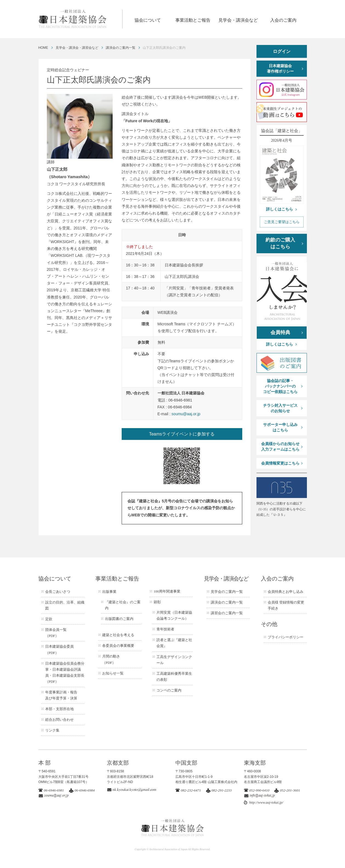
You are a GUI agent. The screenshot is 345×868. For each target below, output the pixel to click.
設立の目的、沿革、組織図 (65, 605)
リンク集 (52, 730)
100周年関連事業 (167, 591)
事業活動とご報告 (193, 20)
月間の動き (111, 659)
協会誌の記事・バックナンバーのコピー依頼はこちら (280, 386)
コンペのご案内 (169, 690)
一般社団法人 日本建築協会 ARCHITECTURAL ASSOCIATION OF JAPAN (80, 19)
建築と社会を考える (118, 635)
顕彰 (157, 602)
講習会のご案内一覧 (227, 613)
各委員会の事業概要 (118, 646)
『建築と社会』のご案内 (123, 605)
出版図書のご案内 (119, 619)
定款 (49, 619)
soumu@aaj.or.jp (186, 414)
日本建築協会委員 (59, 649)
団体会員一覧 (56, 633)
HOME (43, 48)
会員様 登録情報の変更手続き (286, 605)
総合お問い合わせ (59, 720)
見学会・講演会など (238, 20)
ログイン (282, 51)
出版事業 (109, 592)
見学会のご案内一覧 (227, 592)
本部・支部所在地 (59, 709)
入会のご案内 (283, 20)
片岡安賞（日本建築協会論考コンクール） (174, 615)
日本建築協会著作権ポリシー (280, 69)
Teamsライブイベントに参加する (182, 434)
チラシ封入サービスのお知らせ (280, 408)
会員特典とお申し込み (286, 592)
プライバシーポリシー (286, 637)
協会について (148, 20)
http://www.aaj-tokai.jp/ (266, 802)
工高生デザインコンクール (174, 660)
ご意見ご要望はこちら (282, 222)
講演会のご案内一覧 (121, 48)
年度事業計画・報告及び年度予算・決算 (61, 695)
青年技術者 (165, 629)
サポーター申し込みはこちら (280, 427)
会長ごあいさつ (58, 592)
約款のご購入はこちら (280, 243)
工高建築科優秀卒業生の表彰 (174, 677)
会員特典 (280, 332)
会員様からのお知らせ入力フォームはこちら (280, 447)
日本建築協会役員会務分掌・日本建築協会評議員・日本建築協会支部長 (65, 672)
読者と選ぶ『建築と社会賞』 (174, 643)
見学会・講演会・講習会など (77, 48)
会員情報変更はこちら (280, 463)
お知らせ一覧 (113, 673)
